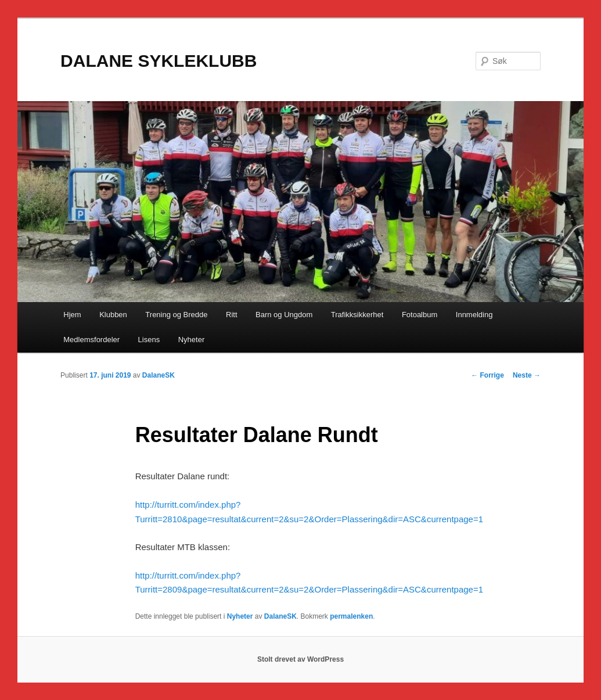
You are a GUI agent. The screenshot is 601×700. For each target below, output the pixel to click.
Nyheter (192, 340)
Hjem (72, 315)
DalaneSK (159, 375)
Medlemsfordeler (91, 340)
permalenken (351, 616)
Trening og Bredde (176, 315)
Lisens (149, 340)
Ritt (232, 315)
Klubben (113, 315)
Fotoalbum (420, 315)
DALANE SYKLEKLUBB (159, 61)
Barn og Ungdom (284, 315)
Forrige (487, 375)
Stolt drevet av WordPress (300, 659)
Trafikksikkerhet (357, 315)
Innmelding (474, 315)
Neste (527, 375)
